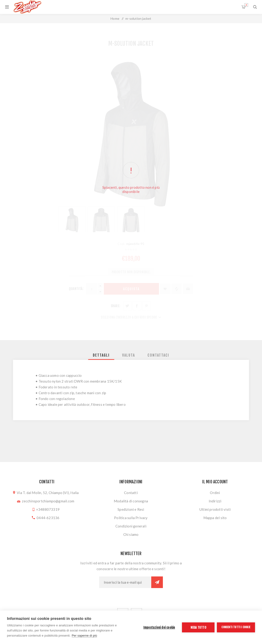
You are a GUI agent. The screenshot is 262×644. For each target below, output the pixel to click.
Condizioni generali (131, 526)
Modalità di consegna (131, 501)
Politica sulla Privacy (131, 518)
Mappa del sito (215, 518)
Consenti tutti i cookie (236, 627)
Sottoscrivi (157, 582)
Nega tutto (198, 627)
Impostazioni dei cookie (159, 627)
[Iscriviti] (125, 582)
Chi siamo (131, 534)
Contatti (131, 493)
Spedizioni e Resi (131, 509)
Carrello (246, 5)
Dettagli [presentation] (101, 355)
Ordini (215, 493)
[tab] (101, 355)
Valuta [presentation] (129, 355)
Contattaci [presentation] (158, 355)
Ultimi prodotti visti (215, 509)
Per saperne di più (84, 636)
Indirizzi (215, 501)
